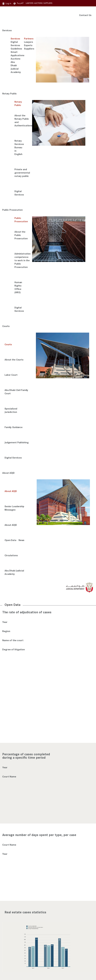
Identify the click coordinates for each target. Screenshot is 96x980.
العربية (18, 3)
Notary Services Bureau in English (19, 147)
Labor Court (11, 375)
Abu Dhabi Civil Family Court (16, 392)
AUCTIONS (38, 3)
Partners (29, 39)
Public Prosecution (12, 210)
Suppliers (29, 49)
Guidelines (16, 49)
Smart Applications (17, 54)
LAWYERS (30, 3)
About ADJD (8, 473)
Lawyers (29, 42)
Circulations (11, 555)
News (22, 540)
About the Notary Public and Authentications (23, 120)
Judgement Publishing (17, 442)
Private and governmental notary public (22, 173)
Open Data (10, 540)
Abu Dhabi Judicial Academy (16, 67)
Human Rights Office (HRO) (18, 287)
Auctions (16, 59)
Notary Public (10, 93)
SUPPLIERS (48, 3)
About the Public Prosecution (21, 235)
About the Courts (14, 359)
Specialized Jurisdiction (11, 410)
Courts (6, 326)
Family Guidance (14, 427)
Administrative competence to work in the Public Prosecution (23, 260)
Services (7, 30)
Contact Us (85, 15)
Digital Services (15, 44)
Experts (28, 45)
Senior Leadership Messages (14, 508)
